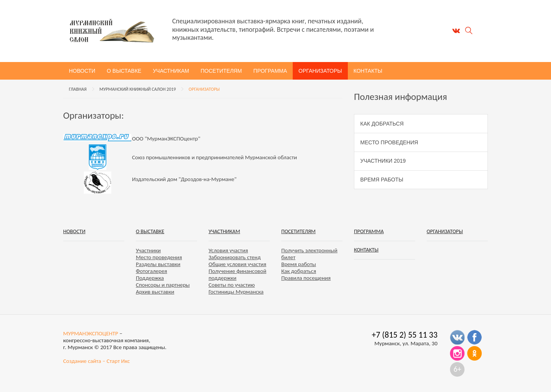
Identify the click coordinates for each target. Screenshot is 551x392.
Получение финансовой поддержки (237, 274)
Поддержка (150, 278)
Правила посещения (306, 278)
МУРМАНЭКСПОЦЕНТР (91, 333)
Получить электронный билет (309, 254)
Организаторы (320, 71)
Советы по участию (232, 285)
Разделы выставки (158, 264)
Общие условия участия (237, 264)
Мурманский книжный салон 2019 (138, 89)
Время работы (382, 180)
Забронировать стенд (235, 257)
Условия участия (228, 250)
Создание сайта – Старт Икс (96, 361)
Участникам (171, 71)
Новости (82, 71)
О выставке (124, 71)
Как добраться (382, 124)
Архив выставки (155, 292)
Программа (270, 71)
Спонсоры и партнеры (163, 285)
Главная (78, 89)
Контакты (368, 71)
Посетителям (221, 71)
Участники (148, 250)
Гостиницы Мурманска (236, 292)
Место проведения (389, 142)
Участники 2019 (383, 161)
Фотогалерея (152, 271)
